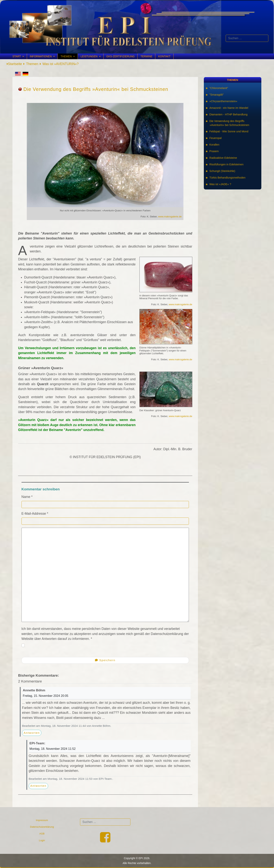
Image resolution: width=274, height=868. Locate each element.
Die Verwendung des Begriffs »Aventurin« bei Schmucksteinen (229, 123)
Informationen (41, 56)
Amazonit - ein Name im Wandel (229, 108)
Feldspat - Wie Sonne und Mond (229, 131)
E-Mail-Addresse (35, 514)
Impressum (42, 820)
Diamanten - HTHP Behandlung (229, 114)
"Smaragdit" (217, 95)
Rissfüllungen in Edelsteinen (227, 164)
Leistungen (89, 56)
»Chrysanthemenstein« (223, 101)
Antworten (32, 733)
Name (27, 497)
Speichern (105, 660)
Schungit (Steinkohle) (222, 171)
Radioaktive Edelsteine (223, 158)
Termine (146, 56)
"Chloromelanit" (219, 88)
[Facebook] (105, 841)
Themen (66, 56)
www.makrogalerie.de (170, 217)
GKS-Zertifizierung (121, 56)
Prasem (214, 151)
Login (42, 840)
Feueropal (216, 138)
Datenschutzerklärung (42, 827)
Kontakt (164, 56)
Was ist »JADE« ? (220, 184)
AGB (42, 834)
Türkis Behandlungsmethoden (228, 178)
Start (17, 56)
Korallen (214, 145)
